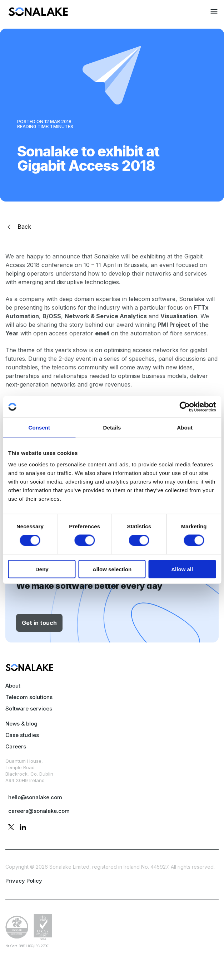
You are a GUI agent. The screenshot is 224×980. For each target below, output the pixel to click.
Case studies (22, 735)
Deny (42, 569)
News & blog (21, 724)
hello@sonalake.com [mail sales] (35, 797)
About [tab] (185, 428)
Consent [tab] (39, 428)
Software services (29, 709)
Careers (16, 746)
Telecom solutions (29, 697)
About (13, 686)
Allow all (182, 569)
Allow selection (112, 569)
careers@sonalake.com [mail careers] (39, 811)
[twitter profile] (11, 828)
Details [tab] (112, 428)
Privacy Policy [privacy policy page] (24, 881)
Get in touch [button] (39, 623)
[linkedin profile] (23, 828)
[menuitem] (38, 14)
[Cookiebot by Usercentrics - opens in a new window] (185, 407)
